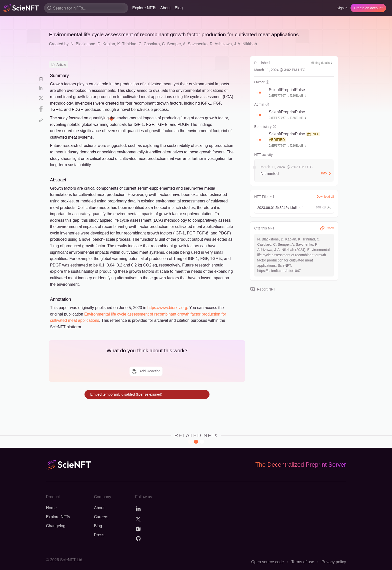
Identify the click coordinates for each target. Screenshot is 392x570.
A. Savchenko (195, 44)
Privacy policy (334, 562)
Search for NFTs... (70, 8)
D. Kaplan (106, 44)
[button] (260, 93)
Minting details (322, 63)
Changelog (56, 526)
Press (99, 535)
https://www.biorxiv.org (167, 308)
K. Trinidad (127, 44)
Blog (179, 8)
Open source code (268, 562)
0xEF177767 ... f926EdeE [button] (286, 96)
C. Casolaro (149, 44)
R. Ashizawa (221, 44)
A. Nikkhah (247, 44)
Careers (101, 517)
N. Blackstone (83, 44)
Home (51, 508)
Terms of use (303, 562)
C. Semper (171, 44)
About (165, 8)
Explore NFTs (144, 8)
